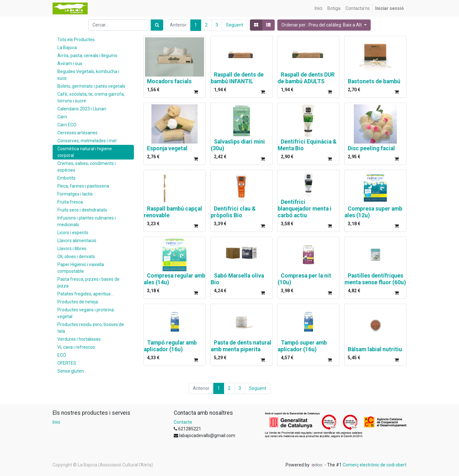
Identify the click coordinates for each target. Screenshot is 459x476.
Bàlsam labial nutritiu (375, 349)
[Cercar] (157, 25)
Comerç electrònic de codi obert (375, 465)
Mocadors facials (169, 81)
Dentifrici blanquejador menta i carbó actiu (305, 209)
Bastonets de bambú (374, 81)
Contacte (183, 422)
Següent (235, 25)
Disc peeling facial (371, 148)
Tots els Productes (76, 40)
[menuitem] (318, 8)
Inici (56, 422)
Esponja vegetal (167, 148)
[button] (324, 25)
